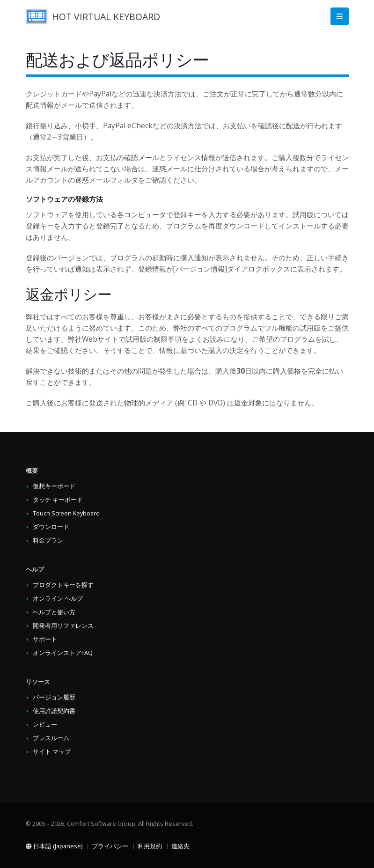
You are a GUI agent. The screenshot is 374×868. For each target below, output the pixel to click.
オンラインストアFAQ (63, 653)
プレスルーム (51, 738)
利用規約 (150, 846)
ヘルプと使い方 (54, 612)
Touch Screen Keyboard (66, 513)
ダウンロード (51, 527)
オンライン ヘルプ (58, 599)
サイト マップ (52, 752)
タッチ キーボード (58, 500)
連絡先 (180, 846)
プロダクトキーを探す (63, 585)
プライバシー (110, 846)
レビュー (45, 725)
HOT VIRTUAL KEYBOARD (106, 17)
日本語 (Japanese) (54, 846)
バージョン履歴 (54, 697)
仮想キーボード (54, 486)
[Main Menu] (340, 17)
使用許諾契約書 (54, 711)
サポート (45, 639)
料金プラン (48, 541)
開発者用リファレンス (63, 626)
